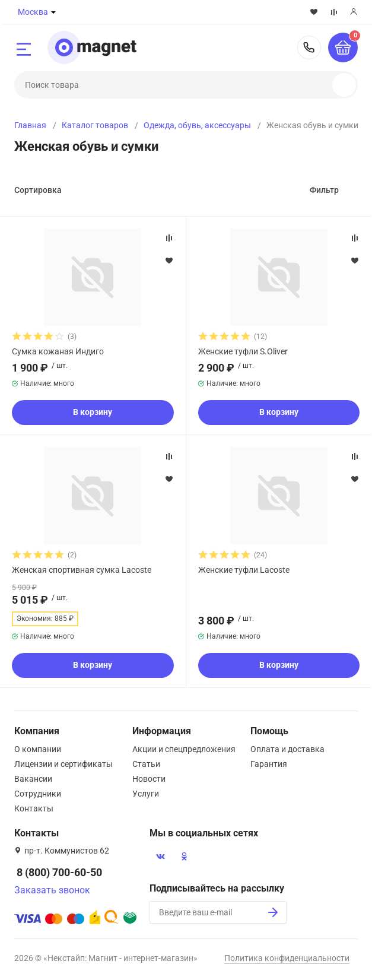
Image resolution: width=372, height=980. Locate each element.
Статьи (146, 764)
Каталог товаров (95, 125)
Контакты (34, 808)
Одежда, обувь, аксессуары (197, 125)
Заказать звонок (52, 890)
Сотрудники (38, 794)
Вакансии (33, 779)
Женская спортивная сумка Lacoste (82, 570)
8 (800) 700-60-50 (309, 47)
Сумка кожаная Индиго (58, 351)
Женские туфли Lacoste (244, 570)
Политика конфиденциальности (287, 958)
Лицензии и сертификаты (63, 764)
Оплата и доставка (287, 749)
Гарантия (269, 764)
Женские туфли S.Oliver (243, 351)
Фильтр (324, 190)
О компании (38, 749)
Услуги (146, 794)
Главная (30, 125)
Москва (33, 12)
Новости (149, 779)
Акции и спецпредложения (184, 749)
